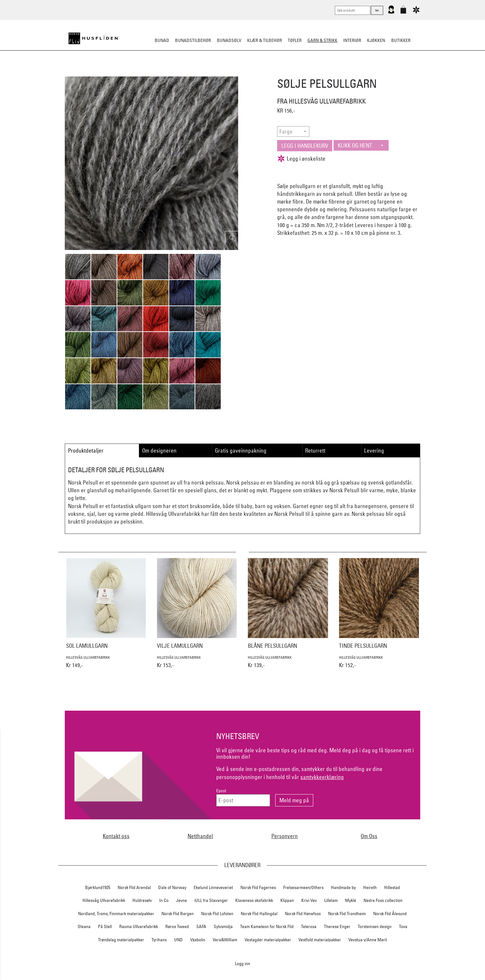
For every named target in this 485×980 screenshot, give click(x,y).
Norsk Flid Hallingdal (259, 914)
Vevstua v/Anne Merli (368, 940)
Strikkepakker (143, 72)
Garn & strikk (322, 40)
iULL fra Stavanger (211, 900)
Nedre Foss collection (383, 900)
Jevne (181, 900)
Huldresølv (142, 900)
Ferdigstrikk (179, 72)
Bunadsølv (229, 40)
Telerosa (309, 926)
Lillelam (331, 900)
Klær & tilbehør (265, 40)
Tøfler (295, 40)
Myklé (351, 900)
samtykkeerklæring (322, 777)
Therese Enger (337, 926)
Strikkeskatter (341, 72)
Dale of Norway (172, 887)
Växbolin (198, 940)
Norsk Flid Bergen (178, 914)
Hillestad (392, 887)
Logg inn (242, 963)
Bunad (162, 40)
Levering (374, 450)
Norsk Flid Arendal (134, 887)
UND (178, 940)
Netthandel (200, 836)
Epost (221, 791)
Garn (204, 72)
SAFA (201, 926)
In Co (164, 900)
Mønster (225, 72)
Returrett (315, 450)
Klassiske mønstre (261, 72)
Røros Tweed (177, 926)
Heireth (370, 887)
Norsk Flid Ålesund (390, 914)
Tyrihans (159, 940)
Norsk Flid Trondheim (347, 914)
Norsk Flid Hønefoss (303, 914)
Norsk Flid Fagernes (258, 887)
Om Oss (369, 836)
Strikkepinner (303, 72)
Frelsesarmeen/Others (303, 887)
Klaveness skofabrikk (254, 900)
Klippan (287, 900)
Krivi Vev (309, 900)
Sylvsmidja (223, 926)
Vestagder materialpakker (268, 940)
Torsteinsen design (375, 926)
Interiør (352, 40)
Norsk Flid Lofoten (217, 914)
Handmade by (343, 887)
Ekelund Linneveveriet (213, 887)
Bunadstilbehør (193, 40)
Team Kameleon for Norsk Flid (267, 926)
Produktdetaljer (86, 450)
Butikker (401, 40)
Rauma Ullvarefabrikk (139, 926)
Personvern (285, 836)
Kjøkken (376, 40)
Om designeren (159, 450)
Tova (403, 926)
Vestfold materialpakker (320, 940)
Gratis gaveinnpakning (241, 450)
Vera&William (225, 940)
